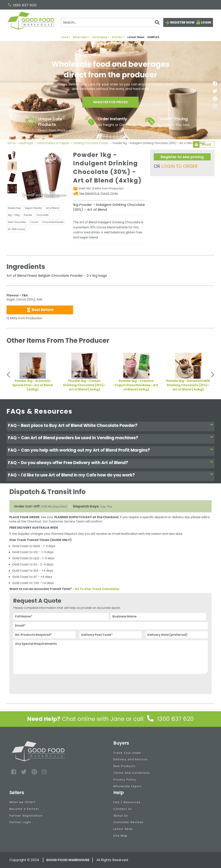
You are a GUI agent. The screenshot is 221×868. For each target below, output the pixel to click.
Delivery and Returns (130, 759)
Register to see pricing (182, 157)
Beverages (81, 37)
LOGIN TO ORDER (179, 166)
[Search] (112, 22)
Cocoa (34, 222)
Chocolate (42, 215)
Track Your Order (127, 753)
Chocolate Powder (53, 222)
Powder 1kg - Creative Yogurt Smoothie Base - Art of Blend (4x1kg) (136, 385)
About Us (121, 816)
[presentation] (42, 683)
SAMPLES (153, 37)
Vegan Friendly (33, 208)
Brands (118, 37)
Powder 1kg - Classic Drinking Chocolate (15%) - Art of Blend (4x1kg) (84, 385)
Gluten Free (14, 208)
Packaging (101, 37)
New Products (124, 766)
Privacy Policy (125, 780)
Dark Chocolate (17, 222)
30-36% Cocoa (16, 229)
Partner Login (20, 822)
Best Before (40, 310)
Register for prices (110, 102)
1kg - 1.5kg (14, 215)
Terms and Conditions (132, 773)
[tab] (110, 426)
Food (66, 37)
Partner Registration (26, 816)
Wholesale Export (127, 786)
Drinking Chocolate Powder (91, 143)
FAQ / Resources (127, 802)
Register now (182, 22)
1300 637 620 (22, 5)
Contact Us (123, 809)
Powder (28, 215)
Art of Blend (53, 208)
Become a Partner (24, 809)
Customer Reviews (128, 822)
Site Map (120, 836)
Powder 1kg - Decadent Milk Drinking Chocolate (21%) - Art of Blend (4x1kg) (188, 385)
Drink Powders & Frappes (53, 143)
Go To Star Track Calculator (97, 589)
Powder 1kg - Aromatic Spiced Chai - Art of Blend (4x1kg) (32, 385)
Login (206, 22)
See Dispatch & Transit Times (98, 193)
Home (12, 143)
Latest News (136, 37)
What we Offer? (22, 802)
